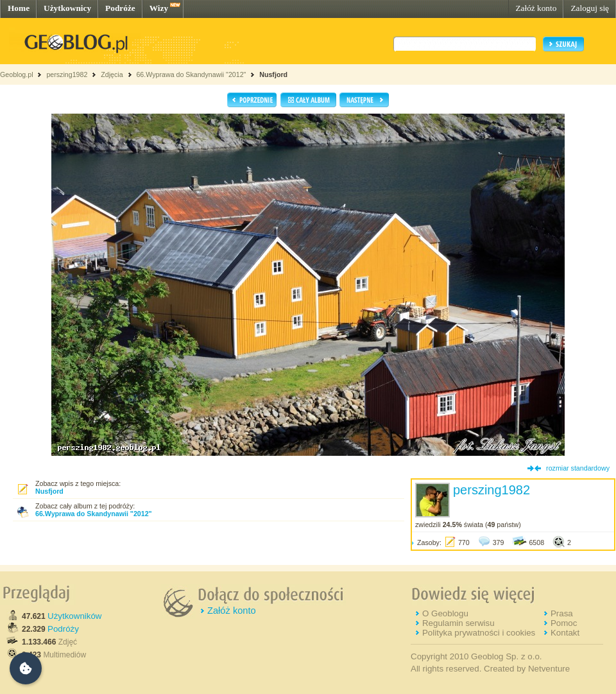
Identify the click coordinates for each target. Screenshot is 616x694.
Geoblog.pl (17, 74)
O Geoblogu (445, 613)
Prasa (562, 613)
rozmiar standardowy (578, 468)
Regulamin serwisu (458, 623)
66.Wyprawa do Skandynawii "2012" (191, 74)
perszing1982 (67, 74)
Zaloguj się (590, 8)
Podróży (63, 629)
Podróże (120, 8)
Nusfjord (273, 74)
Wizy (159, 8)
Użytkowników (74, 616)
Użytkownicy (67, 8)
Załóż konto (536, 8)
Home (19, 8)
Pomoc (564, 623)
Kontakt (565, 633)
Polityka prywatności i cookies (479, 633)
